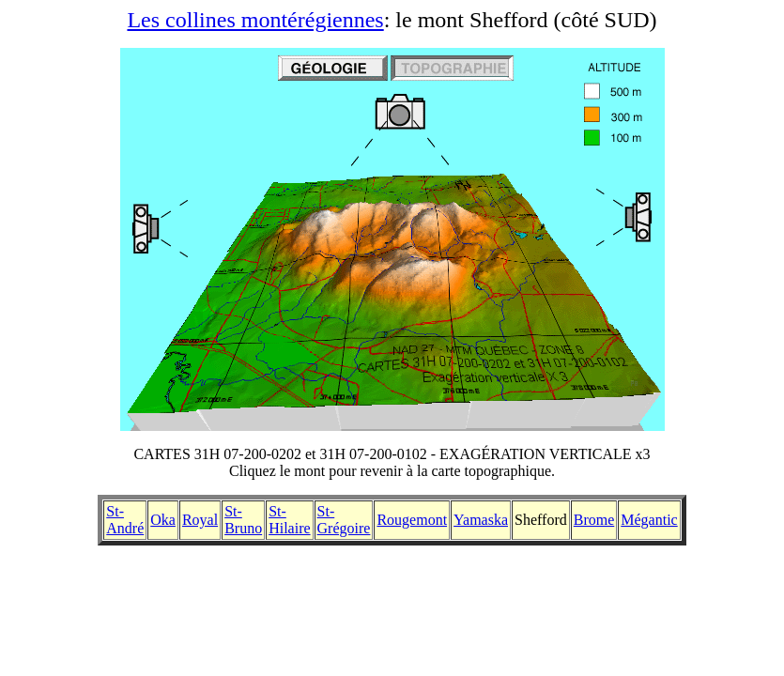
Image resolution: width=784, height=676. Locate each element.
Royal (200, 520)
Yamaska (481, 520)
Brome (594, 520)
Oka (163, 520)
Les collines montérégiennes (255, 20)
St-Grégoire (344, 520)
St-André (125, 520)
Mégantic (649, 520)
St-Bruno (243, 520)
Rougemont (412, 520)
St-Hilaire (289, 520)
